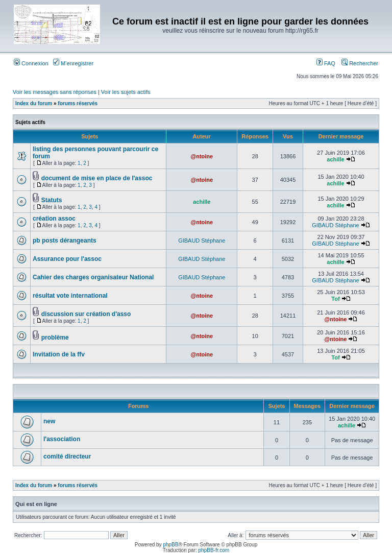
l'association (62, 439)
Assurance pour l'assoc (67, 259)
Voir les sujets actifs (126, 92)
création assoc (54, 219)
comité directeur (67, 456)
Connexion (31, 63)
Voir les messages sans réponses (55, 92)
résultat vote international (70, 296)
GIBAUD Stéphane (335, 225)
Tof (335, 299)
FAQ (326, 63)
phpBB (170, 545)
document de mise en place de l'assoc (97, 178)
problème (55, 338)
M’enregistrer (73, 63)
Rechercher (360, 63)
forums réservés (78, 103)
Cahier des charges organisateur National (93, 277)
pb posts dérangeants (65, 241)
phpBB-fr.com (214, 550)
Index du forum (34, 103)
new (49, 421)
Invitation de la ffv (59, 354)
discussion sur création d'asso (86, 314)
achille (335, 159)
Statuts (52, 200)
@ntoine (202, 156)
